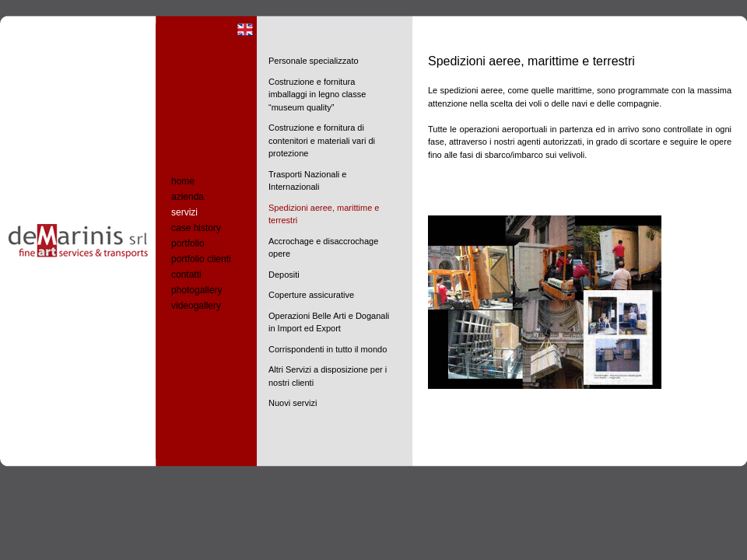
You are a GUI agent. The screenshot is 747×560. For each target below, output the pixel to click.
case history (196, 228)
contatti (186, 275)
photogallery (196, 290)
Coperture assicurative (311, 295)
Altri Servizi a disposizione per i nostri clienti (328, 376)
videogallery (196, 306)
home (183, 181)
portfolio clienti (201, 259)
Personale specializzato (314, 61)
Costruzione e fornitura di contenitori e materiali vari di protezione (322, 140)
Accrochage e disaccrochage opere (323, 248)
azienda (188, 197)
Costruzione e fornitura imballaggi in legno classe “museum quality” (317, 94)
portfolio (188, 243)
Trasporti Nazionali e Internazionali (307, 181)
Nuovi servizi (293, 403)
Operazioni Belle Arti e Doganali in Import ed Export (329, 322)
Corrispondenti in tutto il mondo (328, 349)
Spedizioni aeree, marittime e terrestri (324, 214)
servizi (184, 212)
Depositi (284, 275)
